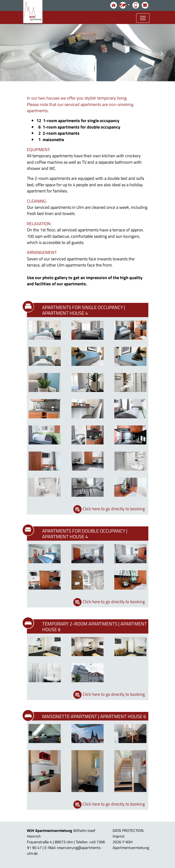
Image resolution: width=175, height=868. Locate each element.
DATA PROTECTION (128, 830)
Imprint (119, 836)
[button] (13, 54)
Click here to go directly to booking (114, 509)
